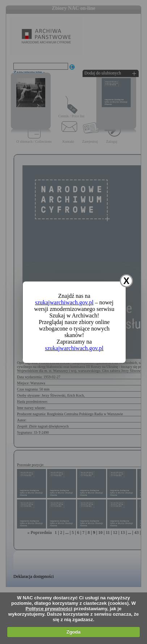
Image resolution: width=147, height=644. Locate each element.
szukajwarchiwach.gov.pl (64, 302)
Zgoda (73, 632)
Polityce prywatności (49, 609)
